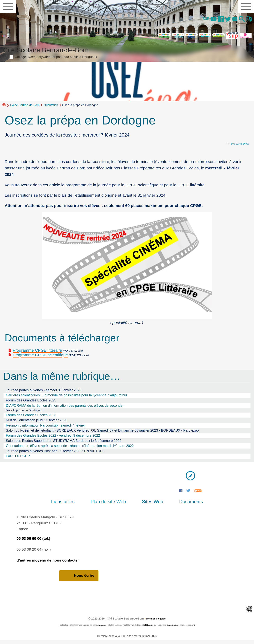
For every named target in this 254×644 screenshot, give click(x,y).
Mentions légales (156, 622)
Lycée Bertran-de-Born (25, 108)
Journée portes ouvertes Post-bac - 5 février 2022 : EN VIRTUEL (55, 454)
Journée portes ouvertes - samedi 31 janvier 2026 (44, 393)
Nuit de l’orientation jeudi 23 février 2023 (37, 424)
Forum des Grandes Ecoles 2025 (31, 403)
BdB (196, 21)
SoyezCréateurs (174, 629)
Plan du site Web (111, 505)
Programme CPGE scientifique (40, 358)
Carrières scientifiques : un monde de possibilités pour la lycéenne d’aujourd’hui (66, 398)
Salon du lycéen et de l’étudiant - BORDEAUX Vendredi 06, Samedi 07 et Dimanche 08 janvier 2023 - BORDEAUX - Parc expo (102, 434)
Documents (183, 505)
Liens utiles (71, 505)
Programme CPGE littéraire (37, 353)
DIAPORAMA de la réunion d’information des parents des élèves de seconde (64, 408)
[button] (240, 21)
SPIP (196, 629)
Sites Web (150, 505)
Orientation (51, 108)
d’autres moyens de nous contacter (48, 564)
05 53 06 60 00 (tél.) (33, 542)
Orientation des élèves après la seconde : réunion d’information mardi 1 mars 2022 (70, 449)
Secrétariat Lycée (239, 146)
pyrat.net (100, 629)
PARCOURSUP (18, 460)
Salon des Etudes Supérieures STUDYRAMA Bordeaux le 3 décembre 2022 (64, 444)
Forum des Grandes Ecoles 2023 (31, 419)
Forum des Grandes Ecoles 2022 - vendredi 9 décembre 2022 (53, 439)
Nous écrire (79, 579)
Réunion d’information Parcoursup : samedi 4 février (45, 429)
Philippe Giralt (149, 629)
